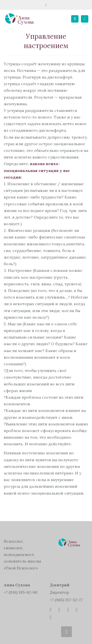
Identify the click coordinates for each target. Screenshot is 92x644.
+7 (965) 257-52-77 (66, 600)
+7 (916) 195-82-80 (21, 592)
